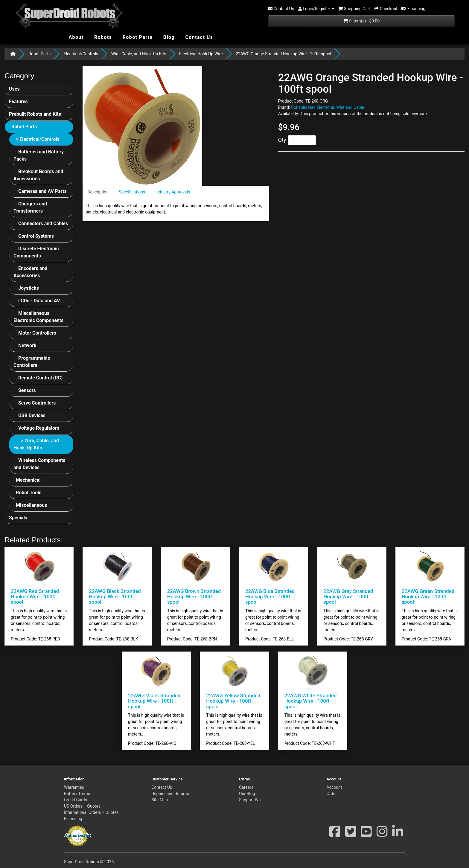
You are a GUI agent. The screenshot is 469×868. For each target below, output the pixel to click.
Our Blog (247, 794)
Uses (14, 89)
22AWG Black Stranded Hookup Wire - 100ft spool (115, 597)
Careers (246, 787)
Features (18, 102)
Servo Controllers (37, 403)
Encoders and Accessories (31, 272)
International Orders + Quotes (91, 812)
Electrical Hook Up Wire (201, 54)
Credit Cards (76, 800)
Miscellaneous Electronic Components (38, 317)
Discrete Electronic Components (36, 252)
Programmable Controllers (32, 362)
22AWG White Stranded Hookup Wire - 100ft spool (311, 701)
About (75, 37)
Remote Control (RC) (40, 378)
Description (98, 192)
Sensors (27, 390)
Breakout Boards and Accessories (38, 175)
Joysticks (29, 288)
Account (334, 787)
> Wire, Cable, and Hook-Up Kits (36, 444)
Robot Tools (29, 493)
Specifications (132, 192)
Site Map (160, 800)
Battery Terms (77, 794)
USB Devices (32, 415)
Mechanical (28, 480)
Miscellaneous (31, 505)
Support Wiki (251, 800)
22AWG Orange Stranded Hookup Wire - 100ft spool (283, 54)
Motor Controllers (37, 333)
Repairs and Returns (170, 794)
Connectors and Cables (43, 224)
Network (27, 345)
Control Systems (36, 236)
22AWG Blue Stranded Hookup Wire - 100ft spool (270, 597)
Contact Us (198, 37)
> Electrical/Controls (38, 139)
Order (332, 794)
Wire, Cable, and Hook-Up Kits (139, 54)
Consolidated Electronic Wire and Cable (328, 107)
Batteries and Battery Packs (39, 155)
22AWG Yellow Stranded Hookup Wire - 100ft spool (233, 701)
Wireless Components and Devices (39, 464)
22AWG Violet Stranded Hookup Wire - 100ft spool (154, 701)
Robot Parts (137, 37)
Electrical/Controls (81, 54)
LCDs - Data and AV (39, 301)
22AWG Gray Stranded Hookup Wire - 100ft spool (348, 597)
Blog (168, 37)
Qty (282, 140)
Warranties (74, 787)
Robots (102, 37)
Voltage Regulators (39, 428)
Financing (73, 819)
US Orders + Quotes (82, 806)
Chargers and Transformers (30, 207)
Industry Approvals (173, 192)
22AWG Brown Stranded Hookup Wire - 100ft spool (194, 597)
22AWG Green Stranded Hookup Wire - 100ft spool (428, 597)
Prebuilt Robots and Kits (35, 114)
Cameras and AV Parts (42, 191)
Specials (18, 518)
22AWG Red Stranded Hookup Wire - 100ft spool (35, 597)
